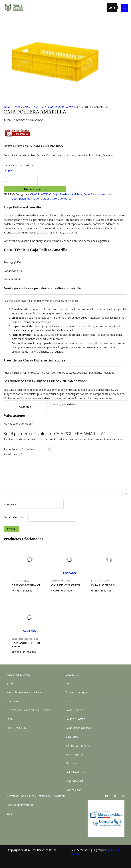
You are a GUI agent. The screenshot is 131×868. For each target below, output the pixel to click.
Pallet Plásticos (75, 772)
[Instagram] (115, 796)
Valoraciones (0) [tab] (61, 198)
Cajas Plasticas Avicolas (61, 107)
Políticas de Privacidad (20, 805)
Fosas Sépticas (75, 754)
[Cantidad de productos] (21, 181)
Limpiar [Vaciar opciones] (8, 170)
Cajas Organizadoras (78, 728)
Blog (9, 814)
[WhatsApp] (123, 796)
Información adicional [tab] (39, 198)
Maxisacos (72, 763)
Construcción (73, 790)
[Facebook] (106, 796)
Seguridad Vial (74, 781)
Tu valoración (13, 454)
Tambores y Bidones (78, 745)
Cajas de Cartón (75, 719)
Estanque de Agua (77, 692)
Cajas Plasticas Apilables (67, 194)
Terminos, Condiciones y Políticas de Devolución (36, 796)
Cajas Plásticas (74, 710)
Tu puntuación (13, 449)
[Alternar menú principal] (125, 8)
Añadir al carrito (35, 189)
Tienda (16, 107)
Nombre (10, 504)
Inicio (7, 107)
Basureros (72, 737)
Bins (68, 701)
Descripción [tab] (19, 198)
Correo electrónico (16, 517)
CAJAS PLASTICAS (34, 107)
